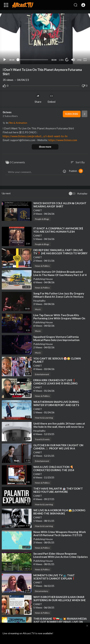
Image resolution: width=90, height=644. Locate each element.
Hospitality (39, 301)
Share (38, 98)
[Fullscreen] (85, 60)
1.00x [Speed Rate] (61, 60)
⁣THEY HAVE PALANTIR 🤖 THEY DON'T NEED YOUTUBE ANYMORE (58, 490)
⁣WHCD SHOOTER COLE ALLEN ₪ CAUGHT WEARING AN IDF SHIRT (60, 205)
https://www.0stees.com (63, 140)
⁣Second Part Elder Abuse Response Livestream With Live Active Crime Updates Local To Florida (61, 557)
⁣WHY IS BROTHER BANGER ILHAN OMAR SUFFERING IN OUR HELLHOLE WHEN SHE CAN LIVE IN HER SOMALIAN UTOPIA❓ (60, 600)
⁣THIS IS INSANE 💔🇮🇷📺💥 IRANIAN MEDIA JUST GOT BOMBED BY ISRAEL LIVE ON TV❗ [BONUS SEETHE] (60, 622)
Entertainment (42, 374)
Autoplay (82, 193)
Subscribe (72, 114)
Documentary (42, 591)
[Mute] (73, 60)
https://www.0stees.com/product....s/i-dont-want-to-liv (35, 136)
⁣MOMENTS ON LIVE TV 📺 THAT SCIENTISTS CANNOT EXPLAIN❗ (54, 577)
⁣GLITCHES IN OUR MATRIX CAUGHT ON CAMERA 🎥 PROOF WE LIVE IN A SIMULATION (58, 448)
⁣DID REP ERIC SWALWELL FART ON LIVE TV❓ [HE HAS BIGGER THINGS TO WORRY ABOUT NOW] (60, 253)
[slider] (33, 60)
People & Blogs (42, 219)
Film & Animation (18, 123)
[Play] (5, 60)
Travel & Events (42, 439)
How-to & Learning (44, 418)
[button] (83, 5)
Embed (51, 98)
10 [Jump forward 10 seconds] (67, 60)
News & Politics (42, 266)
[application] (45, 39)
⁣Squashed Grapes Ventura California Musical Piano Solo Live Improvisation (56, 338)
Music (38, 309)
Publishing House (43, 279)
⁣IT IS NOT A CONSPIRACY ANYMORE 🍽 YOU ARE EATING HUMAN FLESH (58, 230)
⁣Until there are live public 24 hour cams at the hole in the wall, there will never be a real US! (59, 427)
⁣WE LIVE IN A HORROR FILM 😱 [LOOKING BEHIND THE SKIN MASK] (59, 512)
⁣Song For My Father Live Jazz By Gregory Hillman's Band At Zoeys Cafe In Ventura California (59, 297)
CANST (38, 210)
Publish (76, 171)
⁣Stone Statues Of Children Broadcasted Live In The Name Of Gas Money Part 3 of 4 (60, 273)
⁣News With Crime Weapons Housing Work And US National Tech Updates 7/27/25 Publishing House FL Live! (60, 535)
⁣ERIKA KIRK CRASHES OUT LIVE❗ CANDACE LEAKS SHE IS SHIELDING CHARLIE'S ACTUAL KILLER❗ (55, 383)
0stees (7, 112)
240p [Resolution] (79, 60)
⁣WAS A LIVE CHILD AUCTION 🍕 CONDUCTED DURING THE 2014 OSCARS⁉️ (54, 470)
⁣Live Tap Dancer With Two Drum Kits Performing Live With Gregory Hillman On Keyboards (59, 318)
